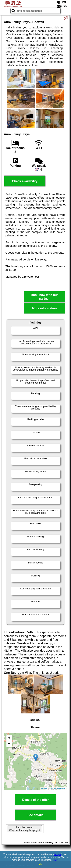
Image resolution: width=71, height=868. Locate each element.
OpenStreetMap (59, 788)
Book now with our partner (44, 297)
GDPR (56, 860)
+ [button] (9, 738)
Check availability (25, 181)
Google (58, 854)
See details (36, 815)
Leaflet (44, 788)
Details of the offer (35, 800)
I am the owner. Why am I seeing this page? (25, 829)
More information (44, 308)
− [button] (9, 744)
